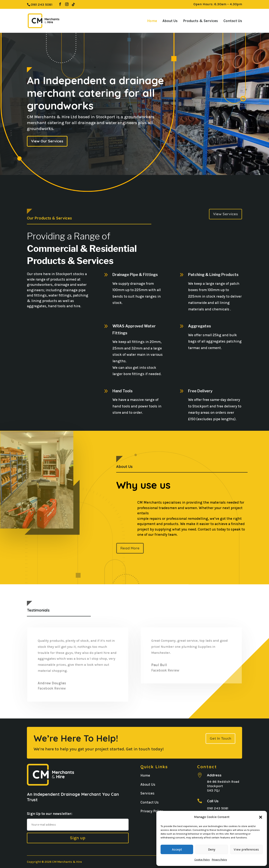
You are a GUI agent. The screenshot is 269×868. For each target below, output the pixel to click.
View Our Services (47, 141)
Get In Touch (220, 738)
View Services (225, 214)
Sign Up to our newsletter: (50, 814)
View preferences (246, 850)
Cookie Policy (202, 860)
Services (147, 793)
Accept (177, 850)
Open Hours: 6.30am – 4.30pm (218, 4)
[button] (261, 817)
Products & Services (200, 21)
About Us (170, 21)
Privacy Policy (219, 860)
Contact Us (233, 21)
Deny (212, 850)
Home (152, 21)
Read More (130, 548)
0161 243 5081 (218, 808)
